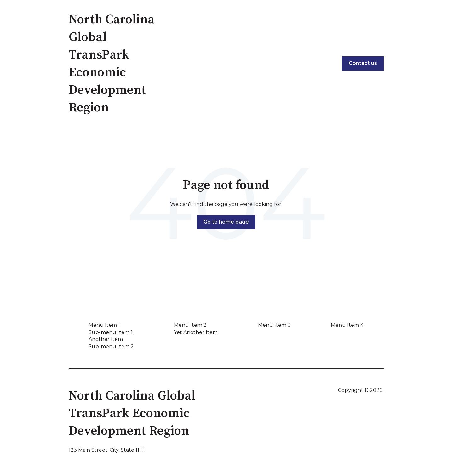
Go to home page (226, 222)
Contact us (363, 63)
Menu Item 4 (347, 325)
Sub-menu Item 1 (111, 332)
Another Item (106, 339)
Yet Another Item (196, 332)
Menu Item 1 (104, 325)
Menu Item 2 (190, 325)
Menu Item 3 (274, 325)
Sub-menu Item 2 (111, 346)
